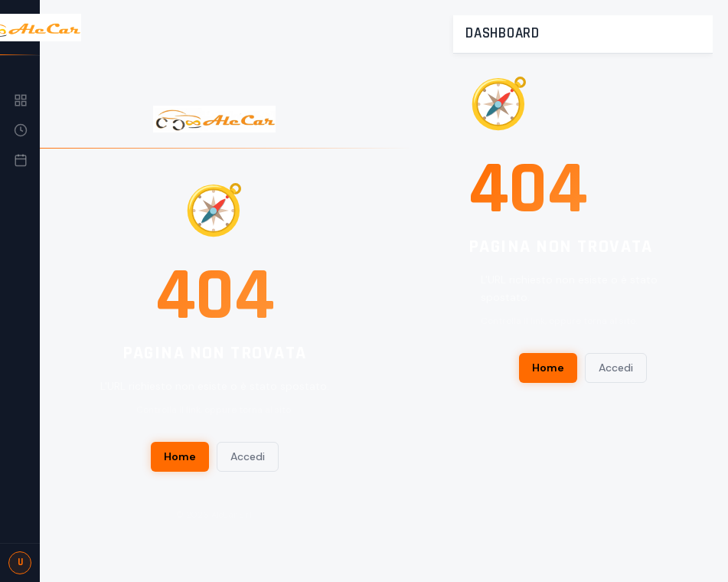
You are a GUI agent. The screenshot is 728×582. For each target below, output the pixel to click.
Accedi (248, 456)
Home (180, 456)
